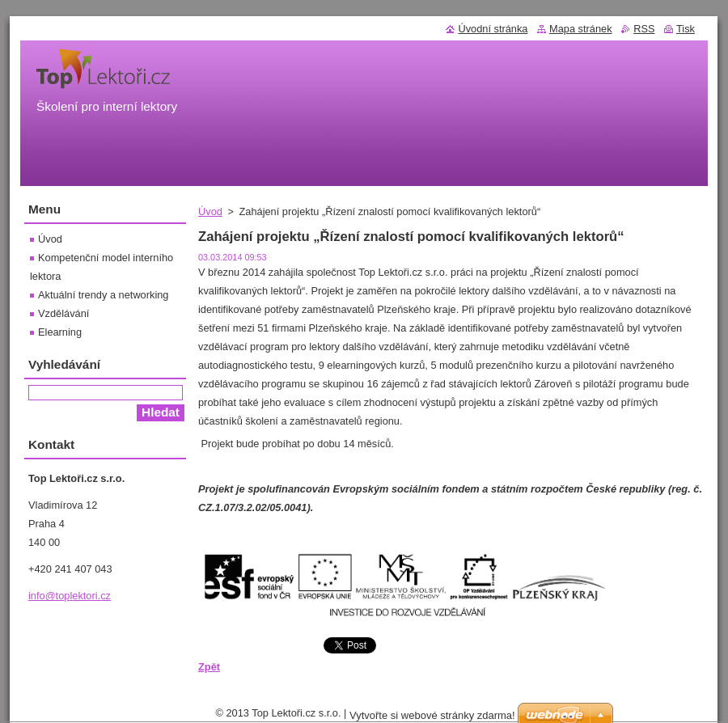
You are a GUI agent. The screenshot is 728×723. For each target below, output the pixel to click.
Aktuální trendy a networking (103, 295)
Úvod (210, 211)
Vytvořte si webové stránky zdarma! (432, 715)
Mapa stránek (581, 29)
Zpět (209, 667)
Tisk (686, 29)
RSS (644, 29)
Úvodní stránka (493, 29)
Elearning (60, 332)
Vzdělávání (63, 313)
